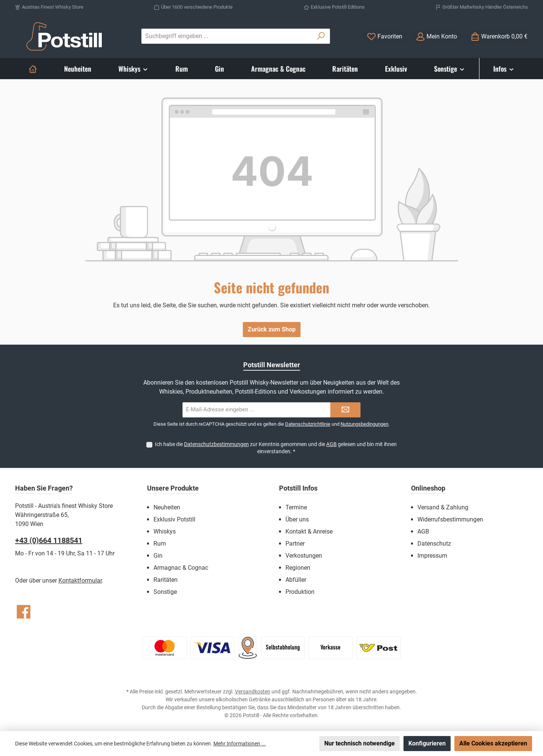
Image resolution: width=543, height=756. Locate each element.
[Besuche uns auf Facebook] (24, 612)
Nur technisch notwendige (360, 743)
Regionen (298, 568)
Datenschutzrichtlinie (308, 424)
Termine (296, 507)
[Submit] (345, 410)
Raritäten (166, 580)
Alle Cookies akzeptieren (493, 743)
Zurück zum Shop (272, 329)
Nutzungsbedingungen (364, 424)
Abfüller (296, 580)
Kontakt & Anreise (309, 531)
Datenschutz (434, 544)
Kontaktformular (80, 580)
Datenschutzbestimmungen (216, 444)
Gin (158, 556)
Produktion (300, 592)
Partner (295, 544)
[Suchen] (321, 36)
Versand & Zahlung (443, 507)
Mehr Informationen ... (240, 744)
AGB (331, 444)
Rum (160, 544)
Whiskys (165, 531)
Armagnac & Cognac (181, 568)
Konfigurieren (427, 743)
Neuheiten (167, 507)
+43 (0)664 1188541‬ (49, 540)
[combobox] (227, 36)
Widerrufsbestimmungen (450, 519)
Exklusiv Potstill (174, 519)
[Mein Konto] (436, 36)
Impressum (432, 556)
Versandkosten (253, 692)
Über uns (297, 519)
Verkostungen (304, 556)
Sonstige (165, 592)
